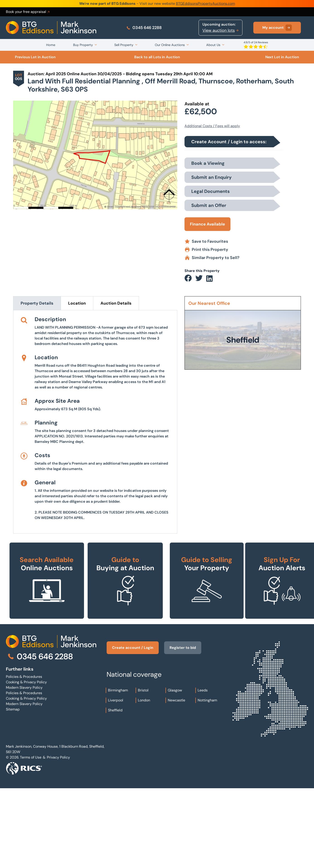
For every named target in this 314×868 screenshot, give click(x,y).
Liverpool (116, 780)
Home (51, 45)
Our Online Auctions (170, 45)
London (144, 780)
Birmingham (118, 770)
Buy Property (83, 45)
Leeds (203, 770)
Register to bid (183, 727)
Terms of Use (31, 837)
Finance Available (207, 224)
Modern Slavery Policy (24, 767)
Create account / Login (133, 727)
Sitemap (13, 789)
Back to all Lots (157, 57)
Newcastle (176, 780)
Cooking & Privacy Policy (26, 762)
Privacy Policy (58, 837)
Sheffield (115, 790)
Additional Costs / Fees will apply (212, 126)
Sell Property (124, 45)
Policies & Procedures (24, 756)
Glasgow (175, 770)
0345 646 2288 (144, 28)
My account (277, 28)
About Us (213, 45)
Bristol (143, 770)
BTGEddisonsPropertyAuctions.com (205, 4)
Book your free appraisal (28, 12)
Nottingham (207, 780)
